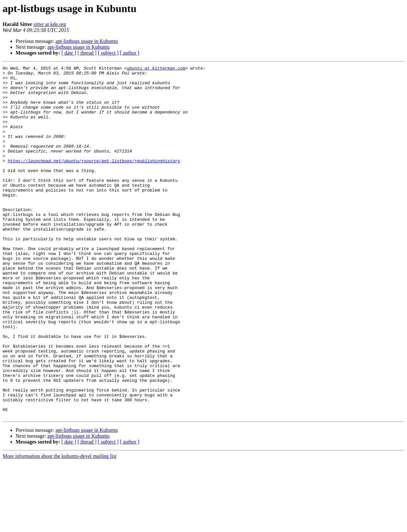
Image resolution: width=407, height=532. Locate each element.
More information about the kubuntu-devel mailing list (59, 526)
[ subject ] (108, 53)
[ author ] (130, 53)
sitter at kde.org (50, 24)
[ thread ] (87, 53)
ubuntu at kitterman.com (156, 69)
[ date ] (69, 53)
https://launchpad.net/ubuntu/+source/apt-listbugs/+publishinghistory (94, 180)
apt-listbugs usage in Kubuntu (87, 41)
